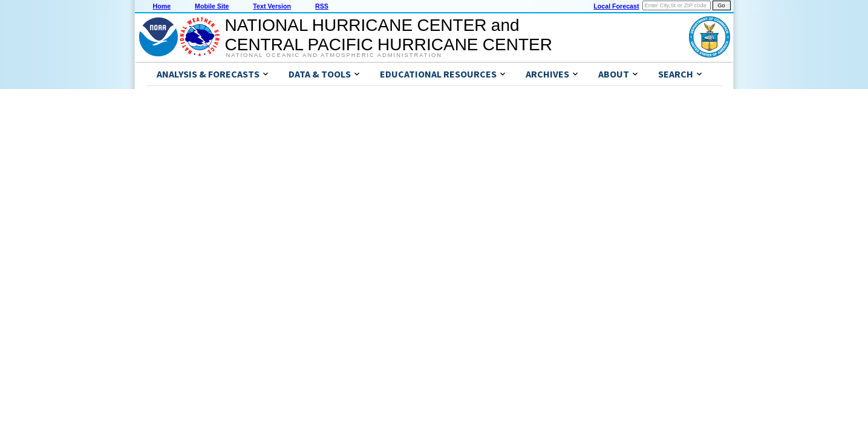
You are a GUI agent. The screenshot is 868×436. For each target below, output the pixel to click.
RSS (322, 6)
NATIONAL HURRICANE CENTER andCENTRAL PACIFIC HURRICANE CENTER (389, 35)
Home (162, 6)
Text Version (272, 6)
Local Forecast (616, 6)
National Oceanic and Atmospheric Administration (334, 55)
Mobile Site (212, 6)
